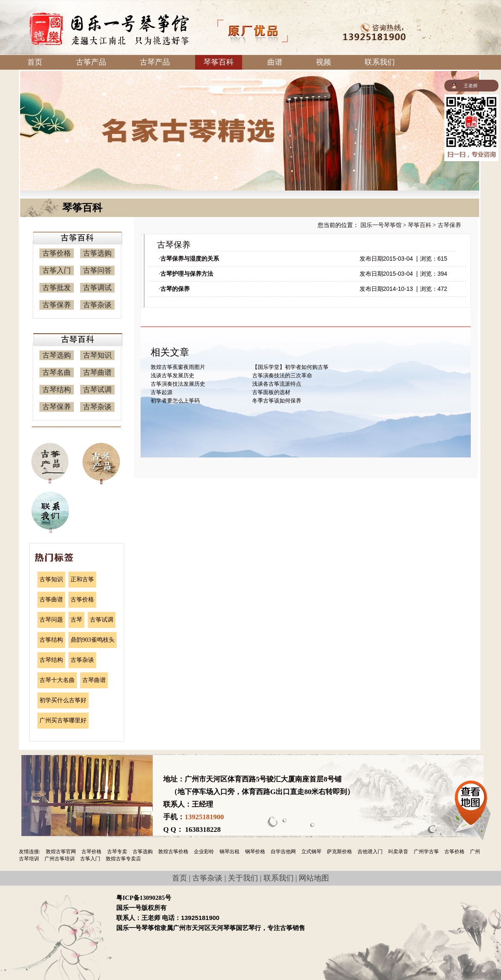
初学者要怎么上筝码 (175, 401)
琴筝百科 (219, 62)
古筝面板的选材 (271, 392)
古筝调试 (97, 288)
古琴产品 (155, 62)
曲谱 (275, 62)
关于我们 (243, 878)
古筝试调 (102, 620)
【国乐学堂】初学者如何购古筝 (290, 367)
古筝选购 (97, 253)
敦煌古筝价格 (173, 852)
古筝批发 (57, 288)
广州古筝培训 (60, 859)
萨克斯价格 (339, 852)
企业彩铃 (204, 852)
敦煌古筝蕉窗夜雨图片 (178, 367)
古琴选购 (57, 355)
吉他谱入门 (370, 852)
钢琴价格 (255, 852)
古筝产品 (91, 62)
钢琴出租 (230, 852)
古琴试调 (97, 390)
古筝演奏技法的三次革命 (282, 375)
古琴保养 (57, 407)
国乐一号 (109, 29)
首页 (35, 62)
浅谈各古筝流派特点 (277, 384)
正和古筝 (82, 579)
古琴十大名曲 (57, 680)
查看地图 (471, 800)
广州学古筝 (426, 852)
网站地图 (314, 878)
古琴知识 (97, 355)
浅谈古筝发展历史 (172, 375)
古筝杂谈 (97, 305)
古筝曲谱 (51, 600)
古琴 (76, 620)
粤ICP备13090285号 (144, 898)
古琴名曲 (57, 372)
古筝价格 (57, 253)
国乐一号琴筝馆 (381, 225)
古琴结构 (57, 390)
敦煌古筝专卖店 (123, 859)
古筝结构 (51, 640)
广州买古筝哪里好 (63, 720)
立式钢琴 (311, 852)
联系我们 (380, 62)
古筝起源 (162, 392)
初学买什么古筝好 (63, 700)
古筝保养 (57, 305)
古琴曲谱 (97, 372)
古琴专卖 (117, 852)
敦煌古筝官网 (61, 852)
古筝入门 (57, 270)
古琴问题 (51, 620)
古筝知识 (51, 579)
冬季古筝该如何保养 (277, 401)
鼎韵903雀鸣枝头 (93, 640)
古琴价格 (91, 852)
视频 (324, 62)
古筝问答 (97, 270)
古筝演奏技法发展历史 (178, 384)
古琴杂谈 (97, 407)
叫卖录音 (398, 852)
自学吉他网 (283, 852)
